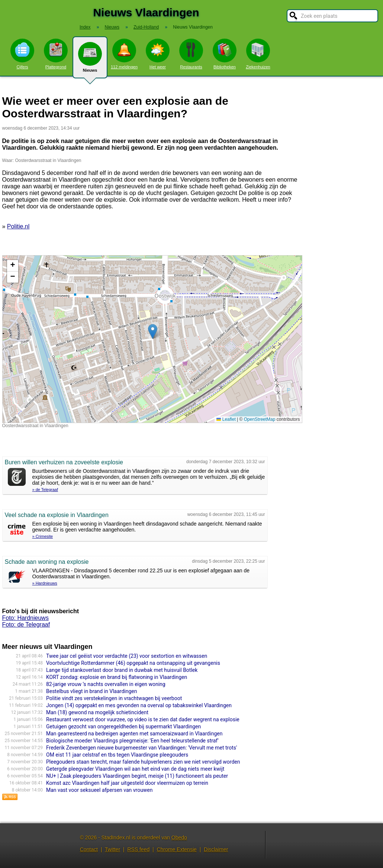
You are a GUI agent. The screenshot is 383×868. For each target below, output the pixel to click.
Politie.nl (18, 226)
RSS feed (138, 849)
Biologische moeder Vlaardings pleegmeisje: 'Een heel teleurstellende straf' (132, 741)
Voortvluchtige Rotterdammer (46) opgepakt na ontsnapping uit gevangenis (133, 663)
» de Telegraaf (45, 490)
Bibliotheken (225, 54)
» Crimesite (43, 536)
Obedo (179, 838)
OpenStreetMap (260, 419)
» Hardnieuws (45, 583)
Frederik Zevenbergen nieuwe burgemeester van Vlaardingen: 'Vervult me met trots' (141, 748)
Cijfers (22, 54)
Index (85, 27)
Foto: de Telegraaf (26, 625)
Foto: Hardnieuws (25, 618)
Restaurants (191, 54)
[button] (153, 331)
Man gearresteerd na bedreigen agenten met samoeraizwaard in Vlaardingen (134, 734)
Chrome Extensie (176, 849)
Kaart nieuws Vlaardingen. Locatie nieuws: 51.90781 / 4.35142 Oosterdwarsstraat (151, 339)
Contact (89, 849)
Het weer (158, 54)
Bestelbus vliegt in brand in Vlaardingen (91, 691)
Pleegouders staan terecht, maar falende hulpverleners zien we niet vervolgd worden (143, 762)
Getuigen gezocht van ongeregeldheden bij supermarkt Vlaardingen (123, 726)
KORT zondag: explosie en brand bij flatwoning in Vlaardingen (117, 677)
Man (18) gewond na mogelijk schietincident (97, 712)
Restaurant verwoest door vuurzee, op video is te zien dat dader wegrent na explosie (143, 719)
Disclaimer (216, 849)
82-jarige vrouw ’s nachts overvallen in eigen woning (106, 684)
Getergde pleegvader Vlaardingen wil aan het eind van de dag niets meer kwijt (135, 769)
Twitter (112, 849)
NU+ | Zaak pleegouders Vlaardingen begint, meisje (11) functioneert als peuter (137, 776)
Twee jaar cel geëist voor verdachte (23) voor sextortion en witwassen (127, 656)
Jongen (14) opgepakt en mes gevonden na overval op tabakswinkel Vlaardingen (139, 705)
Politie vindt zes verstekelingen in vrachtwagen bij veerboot (114, 698)
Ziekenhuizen (258, 54)
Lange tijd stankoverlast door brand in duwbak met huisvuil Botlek (122, 670)
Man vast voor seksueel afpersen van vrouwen (99, 790)
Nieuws (90, 60)
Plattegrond (56, 54)
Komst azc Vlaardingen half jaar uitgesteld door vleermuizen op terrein (127, 783)
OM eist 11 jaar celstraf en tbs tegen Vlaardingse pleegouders (117, 755)
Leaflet (226, 419)
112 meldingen (124, 54)
